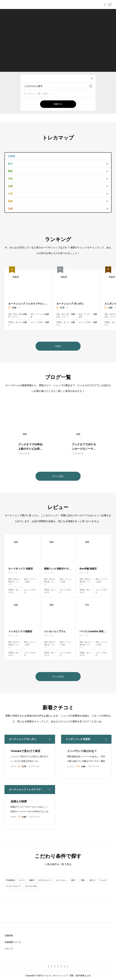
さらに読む (58, 476)
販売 (73, 880)
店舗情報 (9, 935)
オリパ (22, 880)
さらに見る (58, 676)
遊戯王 (32, 880)
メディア (9, 949)
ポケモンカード (45, 880)
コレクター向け (31, 886)
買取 (83, 880)
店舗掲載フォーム (13, 942)
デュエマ (103, 880)
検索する (58, 104)
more (58, 346)
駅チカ (93, 880)
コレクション (61, 880)
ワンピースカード (13, 886)
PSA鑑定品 (11, 880)
